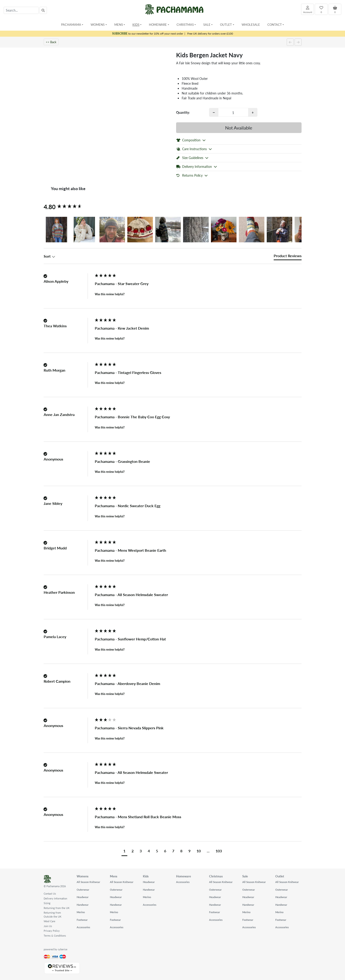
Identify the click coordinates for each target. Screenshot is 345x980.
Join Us (48, 926)
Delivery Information (55, 898)
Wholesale (251, 24)
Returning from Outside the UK (53, 915)
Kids (146, 876)
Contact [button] (275, 24)
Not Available (239, 128)
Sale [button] (207, 24)
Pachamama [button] (71, 24)
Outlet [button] (226, 24)
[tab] (288, 257)
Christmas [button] (185, 24)
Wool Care (49, 921)
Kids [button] (136, 24)
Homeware (184, 876)
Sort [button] (49, 256)
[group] (68, 207)
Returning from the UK (57, 908)
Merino (81, 912)
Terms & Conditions (55, 936)
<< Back (51, 42)
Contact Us (50, 894)
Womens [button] (98, 24)
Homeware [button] (158, 24)
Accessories (83, 927)
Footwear (82, 920)
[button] (56, 230)
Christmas (216, 876)
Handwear (83, 905)
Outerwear (83, 890)
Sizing (47, 903)
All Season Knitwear (88, 882)
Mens (114, 876)
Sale (245, 876)
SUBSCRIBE (120, 34)
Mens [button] (119, 24)
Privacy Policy (52, 931)
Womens (83, 876)
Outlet (280, 876)
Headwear (83, 897)
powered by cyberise (56, 949)
